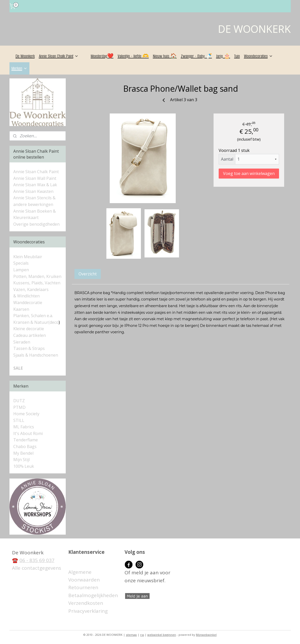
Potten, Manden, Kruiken (37, 276)
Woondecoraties (258, 56)
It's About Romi (28, 433)
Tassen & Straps (29, 348)
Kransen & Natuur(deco (36, 322)
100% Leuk (24, 466)
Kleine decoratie (29, 329)
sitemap (131, 635)
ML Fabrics (24, 427)
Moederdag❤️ (102, 56)
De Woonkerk (25, 56)
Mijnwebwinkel (206, 635)
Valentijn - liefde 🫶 (133, 56)
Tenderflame (26, 440)
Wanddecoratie (28, 303)
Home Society (26, 414)
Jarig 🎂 (223, 56)
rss (142, 635)
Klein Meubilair (28, 257)
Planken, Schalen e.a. (33, 316)
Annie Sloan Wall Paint (35, 178)
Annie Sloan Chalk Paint (59, 56)
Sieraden (22, 342)
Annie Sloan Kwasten (33, 191)
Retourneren (83, 587)
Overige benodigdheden (36, 224)
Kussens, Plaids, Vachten (37, 283)
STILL (19, 420)
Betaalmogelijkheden (93, 595)
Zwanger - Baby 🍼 (196, 56)
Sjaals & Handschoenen (36, 355)
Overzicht (88, 274)
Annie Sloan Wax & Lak (35, 185)
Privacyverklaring (88, 611)
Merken (19, 68)
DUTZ (19, 401)
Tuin (237, 56)
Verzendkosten (86, 603)
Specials (21, 263)
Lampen (21, 270)
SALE (18, 368)
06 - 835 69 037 (37, 560)
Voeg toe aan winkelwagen (249, 173)
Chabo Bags (25, 446)
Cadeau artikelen (30, 335)
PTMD (19, 407)
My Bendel (23, 453)
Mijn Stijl (21, 460)
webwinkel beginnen (162, 635)
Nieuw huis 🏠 (165, 56)
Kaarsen (21, 309)
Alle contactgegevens (37, 568)
